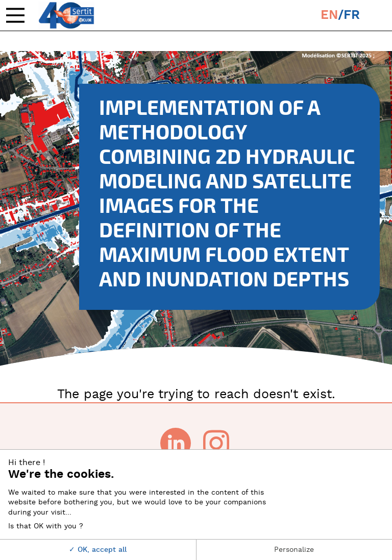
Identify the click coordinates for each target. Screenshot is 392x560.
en (329, 15)
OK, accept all (98, 550)
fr (352, 15)
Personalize (294, 550)
